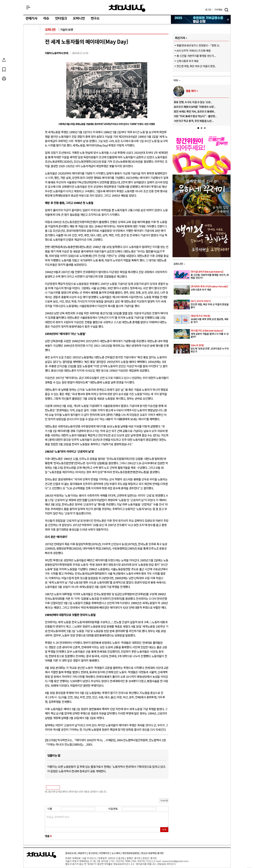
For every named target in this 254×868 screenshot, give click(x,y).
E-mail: (158, 861)
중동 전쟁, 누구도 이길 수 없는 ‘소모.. (193, 102)
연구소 (95, 18)
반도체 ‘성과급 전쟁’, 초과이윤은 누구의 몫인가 (210, 348)
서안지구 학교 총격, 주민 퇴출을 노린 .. (194, 121)
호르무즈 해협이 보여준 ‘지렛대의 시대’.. (195, 107)
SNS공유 (32, 60)
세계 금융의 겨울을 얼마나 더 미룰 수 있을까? (210, 334)
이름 (50, 809)
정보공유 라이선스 (166, 864)
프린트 (32, 79)
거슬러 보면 (67, 30)
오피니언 (79, 18)
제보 (218, 10)
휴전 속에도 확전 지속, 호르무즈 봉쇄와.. (195, 111)
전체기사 (31, 18)
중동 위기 (191, 91)
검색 (226, 10)
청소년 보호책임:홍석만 (152, 853)
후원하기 (82, 853)
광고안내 (93, 853)
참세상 (127, 8)
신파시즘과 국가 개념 (187, 61)
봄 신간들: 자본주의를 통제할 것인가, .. (196, 56)
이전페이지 (104, 853)
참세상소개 (71, 853)
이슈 (46, 18)
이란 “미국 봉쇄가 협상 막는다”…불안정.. (195, 116)
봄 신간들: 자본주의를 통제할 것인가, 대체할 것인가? (210, 275)
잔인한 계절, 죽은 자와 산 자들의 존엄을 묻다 (210, 304)
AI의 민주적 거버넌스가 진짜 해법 (194, 51)
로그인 (208, 10)
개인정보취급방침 (131, 853)
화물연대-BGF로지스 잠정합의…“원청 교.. (198, 45)
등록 (164, 830)
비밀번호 (113, 809)
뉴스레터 (116, 853)
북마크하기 (32, 69)
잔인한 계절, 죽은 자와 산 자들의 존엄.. (196, 66)
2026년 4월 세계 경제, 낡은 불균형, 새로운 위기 (210, 319)
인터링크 (61, 18)
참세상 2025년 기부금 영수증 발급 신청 (201, 20)
